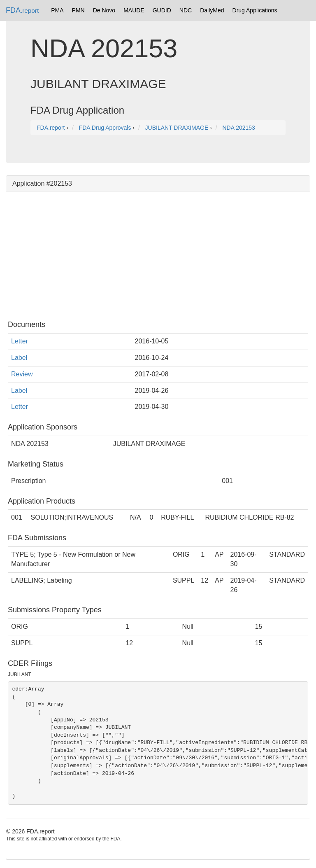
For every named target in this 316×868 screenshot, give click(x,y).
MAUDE (134, 10)
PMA (57, 10)
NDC (186, 10)
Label (19, 358)
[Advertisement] (158, 255)
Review (22, 374)
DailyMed (212, 10)
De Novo (104, 10)
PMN (78, 10)
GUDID (162, 10)
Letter (20, 341)
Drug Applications (255, 10)
